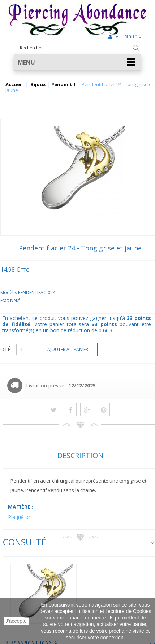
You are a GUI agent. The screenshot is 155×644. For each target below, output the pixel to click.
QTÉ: (6, 349)
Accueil (14, 85)
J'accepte (16, 621)
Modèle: (9, 292)
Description (80, 455)
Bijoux (38, 85)
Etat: (5, 300)
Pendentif (64, 85)
